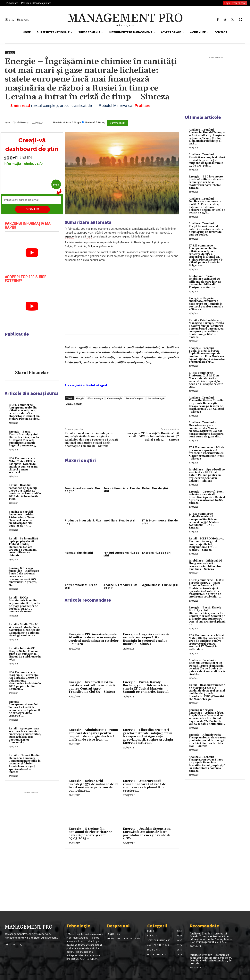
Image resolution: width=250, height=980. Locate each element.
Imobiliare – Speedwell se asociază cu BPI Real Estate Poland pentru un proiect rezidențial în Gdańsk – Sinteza (207, 475)
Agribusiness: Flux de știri (160, 585)
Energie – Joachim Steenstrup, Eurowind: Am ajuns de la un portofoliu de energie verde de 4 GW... (147, 834)
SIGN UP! (33, 209)
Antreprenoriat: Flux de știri (81, 586)
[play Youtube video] (32, 253)
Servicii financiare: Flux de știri (122, 490)
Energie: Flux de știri (156, 553)
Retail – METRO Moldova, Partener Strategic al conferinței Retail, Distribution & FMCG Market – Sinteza (206, 544)
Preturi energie (114, 398)
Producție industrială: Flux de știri (83, 522)
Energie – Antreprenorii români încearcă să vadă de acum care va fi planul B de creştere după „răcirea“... (24, 709)
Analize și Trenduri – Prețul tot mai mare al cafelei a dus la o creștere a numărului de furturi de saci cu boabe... (206, 229)
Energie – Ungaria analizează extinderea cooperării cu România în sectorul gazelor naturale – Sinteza (146, 639)
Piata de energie (95, 398)
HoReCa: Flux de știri (79, 553)
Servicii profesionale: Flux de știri (83, 490)
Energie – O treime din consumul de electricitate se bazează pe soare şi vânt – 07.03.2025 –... (90, 834)
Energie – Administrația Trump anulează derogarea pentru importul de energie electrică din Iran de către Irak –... (93, 735)
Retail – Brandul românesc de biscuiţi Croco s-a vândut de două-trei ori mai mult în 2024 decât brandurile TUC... (25, 492)
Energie (10, 53)
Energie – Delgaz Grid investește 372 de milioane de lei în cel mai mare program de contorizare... (93, 786)
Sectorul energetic (135, 398)
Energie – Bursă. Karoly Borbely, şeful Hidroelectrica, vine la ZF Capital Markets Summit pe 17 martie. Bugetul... (147, 687)
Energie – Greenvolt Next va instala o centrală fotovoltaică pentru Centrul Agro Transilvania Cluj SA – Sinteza (92, 687)
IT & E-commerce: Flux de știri (160, 522)
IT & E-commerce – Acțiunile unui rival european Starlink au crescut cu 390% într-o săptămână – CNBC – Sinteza (204, 521)
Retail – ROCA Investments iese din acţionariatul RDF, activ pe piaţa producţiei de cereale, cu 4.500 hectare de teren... (24, 605)
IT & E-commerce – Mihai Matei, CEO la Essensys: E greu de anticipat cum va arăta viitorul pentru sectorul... (23, 465)
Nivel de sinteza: (62, 123)
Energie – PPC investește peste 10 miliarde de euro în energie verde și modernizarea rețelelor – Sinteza (94, 639)
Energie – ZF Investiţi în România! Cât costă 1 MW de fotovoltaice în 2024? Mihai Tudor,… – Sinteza (153, 437)
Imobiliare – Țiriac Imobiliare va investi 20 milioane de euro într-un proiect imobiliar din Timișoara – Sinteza (205, 282)
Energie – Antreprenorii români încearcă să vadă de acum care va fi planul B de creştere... (144, 786)
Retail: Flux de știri (155, 488)
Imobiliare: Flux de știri (119, 520)
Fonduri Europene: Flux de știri (121, 554)
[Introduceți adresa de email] (32, 200)
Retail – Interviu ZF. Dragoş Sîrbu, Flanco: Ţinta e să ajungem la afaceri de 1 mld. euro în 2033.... (25, 654)
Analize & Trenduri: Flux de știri (120, 586)
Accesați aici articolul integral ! (87, 385)
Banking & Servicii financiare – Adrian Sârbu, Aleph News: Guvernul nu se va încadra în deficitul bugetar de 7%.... (22, 519)
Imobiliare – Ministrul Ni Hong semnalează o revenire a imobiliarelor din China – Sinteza (205, 565)
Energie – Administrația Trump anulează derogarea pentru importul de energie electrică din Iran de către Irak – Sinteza (207, 740)
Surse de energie (156, 398)
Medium (89, 123)
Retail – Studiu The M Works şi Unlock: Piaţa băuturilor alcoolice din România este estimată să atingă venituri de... (24, 630)
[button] (241, 20)
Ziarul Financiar (21, 122)
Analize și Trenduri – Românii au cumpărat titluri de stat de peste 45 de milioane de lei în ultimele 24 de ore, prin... (207, 160)
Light (78, 123)
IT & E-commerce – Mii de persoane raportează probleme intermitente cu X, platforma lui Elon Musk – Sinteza (207, 453)
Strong (101, 123)
